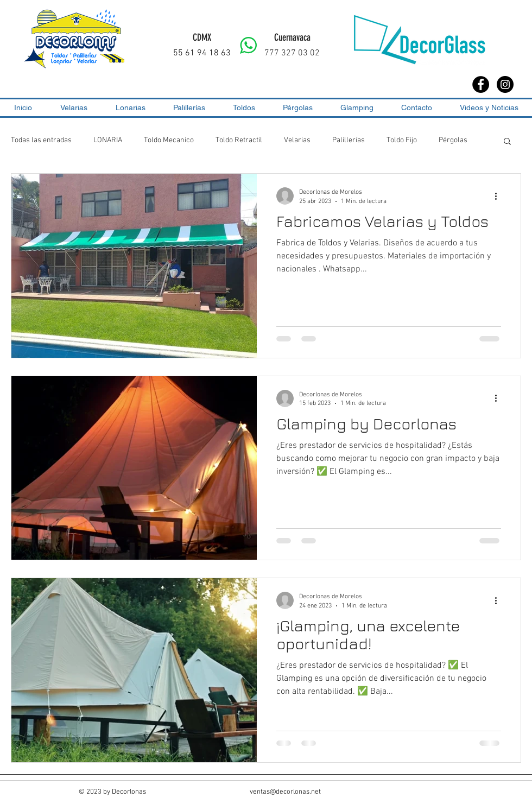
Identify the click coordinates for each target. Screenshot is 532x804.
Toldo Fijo (402, 140)
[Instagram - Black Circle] (505, 84)
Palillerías (349, 140)
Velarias (297, 140)
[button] (507, 142)
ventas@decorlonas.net (285, 792)
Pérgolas (453, 140)
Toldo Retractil (239, 140)
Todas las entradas (41, 140)
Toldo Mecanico (169, 140)
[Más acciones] (499, 196)
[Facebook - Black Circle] (481, 84)
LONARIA (108, 140)
